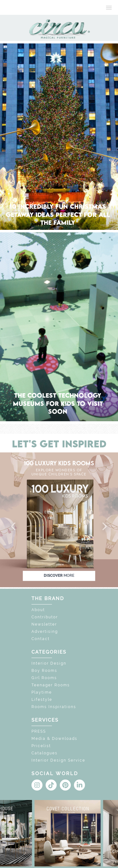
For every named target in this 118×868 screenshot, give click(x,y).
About (38, 610)
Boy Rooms (44, 671)
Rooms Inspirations (54, 707)
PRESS (39, 731)
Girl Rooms (44, 678)
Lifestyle (42, 700)
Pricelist (41, 746)
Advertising (45, 632)
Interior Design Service (58, 760)
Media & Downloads (54, 739)
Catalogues (45, 753)
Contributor (45, 617)
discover (59, 576)
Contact (41, 639)
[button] (14, 527)
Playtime (42, 692)
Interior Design (49, 663)
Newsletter (44, 624)
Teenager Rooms (51, 685)
